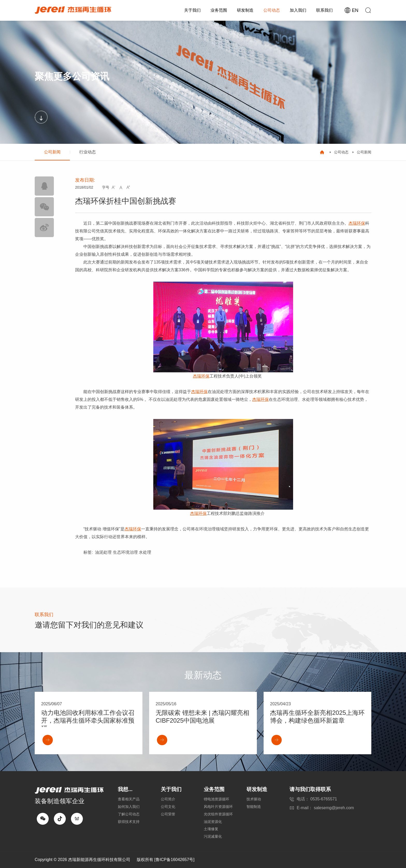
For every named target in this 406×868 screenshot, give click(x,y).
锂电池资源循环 (216, 799)
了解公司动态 (129, 814)
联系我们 (324, 10)
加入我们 (298, 10)
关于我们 (192, 10)
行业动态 (88, 152)
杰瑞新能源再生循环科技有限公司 (99, 860)
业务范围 (219, 10)
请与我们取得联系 (310, 789)
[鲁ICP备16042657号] (174, 860)
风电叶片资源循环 (218, 807)
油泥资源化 (213, 822)
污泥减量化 (213, 836)
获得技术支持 (129, 822)
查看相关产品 (129, 799)
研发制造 (245, 10)
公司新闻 (52, 152)
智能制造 (254, 807)
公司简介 (168, 799)
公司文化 (168, 807)
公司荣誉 (168, 814)
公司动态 (272, 10)
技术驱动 (254, 799)
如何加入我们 (129, 807)
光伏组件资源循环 (218, 814)
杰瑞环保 (357, 223)
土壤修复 (211, 829)
